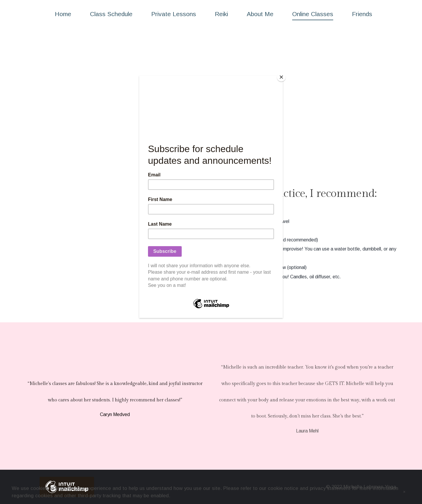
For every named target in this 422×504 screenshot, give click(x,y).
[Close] (281, 77)
